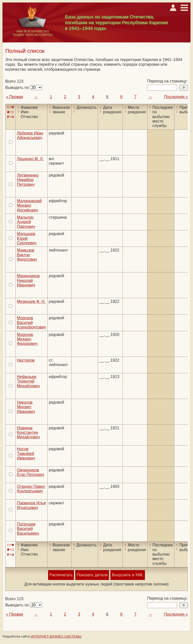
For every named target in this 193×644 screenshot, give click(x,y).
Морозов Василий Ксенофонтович (32, 322)
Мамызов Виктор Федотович (27, 255)
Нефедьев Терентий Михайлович (28, 381)
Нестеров (26, 360)
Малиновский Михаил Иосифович (29, 205)
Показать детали (92, 575)
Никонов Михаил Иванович (26, 407)
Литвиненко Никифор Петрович (28, 180)
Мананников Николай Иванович (28, 280)
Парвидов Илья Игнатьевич (31, 505)
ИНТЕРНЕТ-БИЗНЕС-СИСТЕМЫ (56, 636)
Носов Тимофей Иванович (26, 453)
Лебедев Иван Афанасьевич (30, 135)
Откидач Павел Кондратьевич (31, 489)
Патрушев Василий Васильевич (28, 529)
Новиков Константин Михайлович (28, 433)
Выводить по (18, 88)
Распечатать (61, 575)
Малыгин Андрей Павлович (26, 222)
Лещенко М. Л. (30, 159)
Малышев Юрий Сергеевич (27, 238)
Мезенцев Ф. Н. (31, 301)
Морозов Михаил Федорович (27, 339)
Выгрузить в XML (128, 575)
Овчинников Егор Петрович (31, 472)
